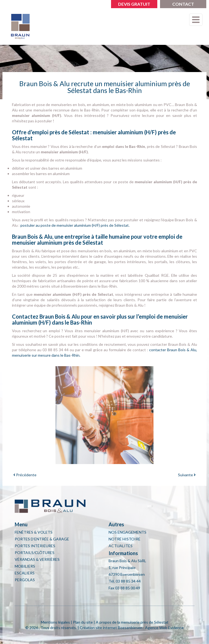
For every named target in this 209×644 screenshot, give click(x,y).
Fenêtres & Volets (34, 532)
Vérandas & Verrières (37, 559)
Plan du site (83, 622)
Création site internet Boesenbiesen (111, 628)
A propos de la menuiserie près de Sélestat (132, 622)
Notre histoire (125, 539)
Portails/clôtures (35, 553)
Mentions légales (55, 622)
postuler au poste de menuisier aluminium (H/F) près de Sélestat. (75, 225)
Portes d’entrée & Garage (42, 539)
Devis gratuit (134, 4)
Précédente (25, 475)
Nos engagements (127, 532)
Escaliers (25, 573)
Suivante (187, 475)
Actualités (121, 546)
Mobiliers (25, 566)
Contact (183, 4)
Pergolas (25, 580)
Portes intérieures (35, 546)
